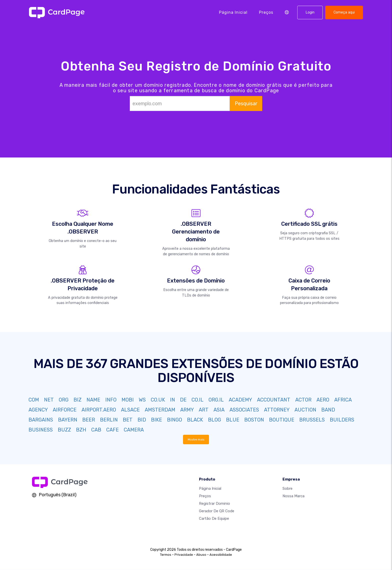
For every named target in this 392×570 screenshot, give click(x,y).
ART (204, 410)
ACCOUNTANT (274, 400)
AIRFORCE (65, 410)
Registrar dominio (214, 504)
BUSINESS (41, 430)
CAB (96, 430)
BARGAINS (41, 420)
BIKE (156, 420)
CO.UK (158, 400)
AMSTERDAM (160, 410)
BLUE (233, 420)
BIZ (77, 400)
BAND (328, 410)
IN (172, 400)
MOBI (128, 400)
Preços (266, 12)
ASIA (219, 410)
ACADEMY (240, 400)
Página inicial (233, 12)
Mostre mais (196, 440)
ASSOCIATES (244, 410)
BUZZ (64, 430)
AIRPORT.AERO (99, 410)
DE (183, 400)
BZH (81, 430)
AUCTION (305, 410)
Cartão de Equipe (214, 519)
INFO (111, 400)
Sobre (287, 489)
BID (142, 420)
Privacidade (184, 555)
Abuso (201, 555)
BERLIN (109, 420)
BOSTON (254, 420)
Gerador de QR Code (217, 511)
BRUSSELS (312, 420)
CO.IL (197, 400)
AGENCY (38, 410)
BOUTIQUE (282, 420)
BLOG (214, 420)
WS (142, 400)
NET (49, 400)
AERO (323, 400)
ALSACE (130, 410)
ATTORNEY (277, 410)
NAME (93, 400)
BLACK (195, 420)
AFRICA (343, 400)
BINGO (174, 420)
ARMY (187, 410)
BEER (89, 420)
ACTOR (303, 400)
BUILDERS (342, 420)
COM (34, 400)
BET (128, 420)
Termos (166, 555)
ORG (64, 400)
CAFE (112, 430)
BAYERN (68, 420)
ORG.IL (216, 400)
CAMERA (134, 430)
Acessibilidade (221, 555)
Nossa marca (293, 496)
